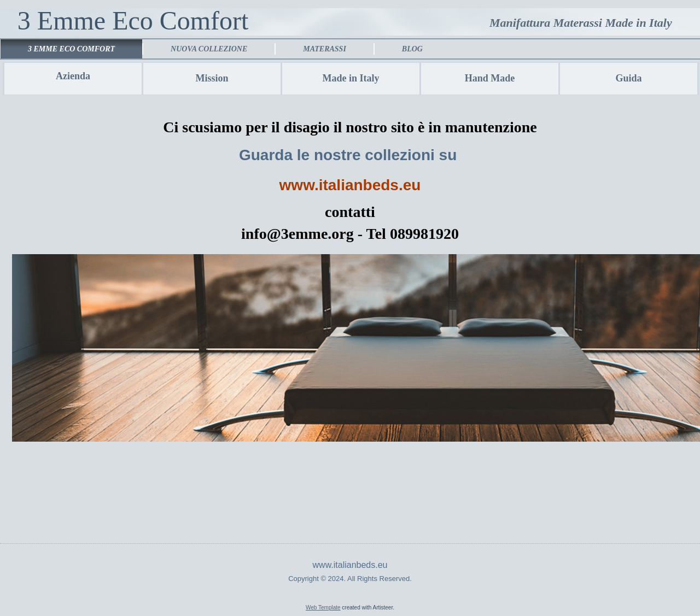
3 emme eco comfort (71, 49)
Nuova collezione (209, 49)
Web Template (323, 608)
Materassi (325, 49)
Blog (412, 49)
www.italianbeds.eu (350, 185)
